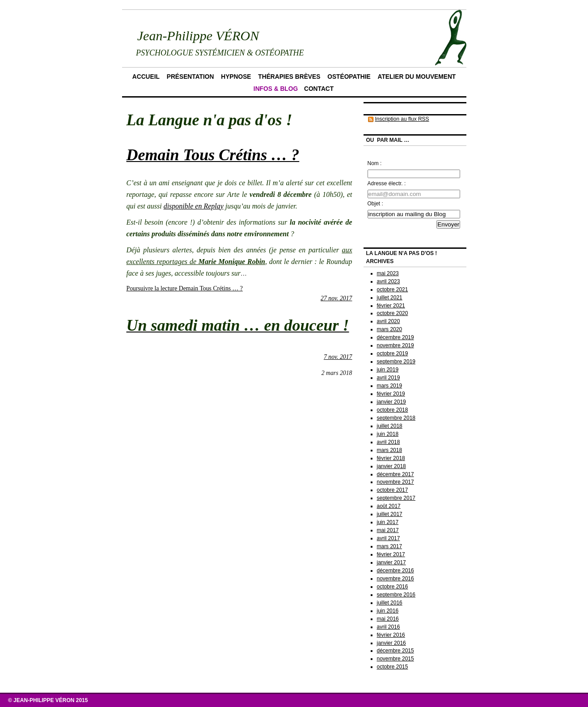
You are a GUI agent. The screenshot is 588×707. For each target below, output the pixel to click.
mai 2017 (388, 530)
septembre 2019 (396, 362)
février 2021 (391, 306)
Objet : (375, 204)
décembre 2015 (396, 651)
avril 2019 (389, 378)
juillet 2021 (390, 298)
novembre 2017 (396, 482)
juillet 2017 (390, 514)
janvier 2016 (391, 643)
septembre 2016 (396, 595)
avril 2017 (389, 538)
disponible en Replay (194, 206)
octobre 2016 (393, 587)
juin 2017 (388, 522)
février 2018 (391, 458)
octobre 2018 (393, 410)
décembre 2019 (396, 337)
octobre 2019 (393, 353)
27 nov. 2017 (336, 298)
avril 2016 (389, 627)
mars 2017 (390, 546)
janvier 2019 (391, 402)
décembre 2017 (396, 474)
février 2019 (391, 394)
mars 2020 (390, 329)
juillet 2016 (390, 603)
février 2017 (391, 554)
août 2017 (389, 506)
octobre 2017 (393, 490)
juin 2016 (388, 611)
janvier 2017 (391, 562)
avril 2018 (389, 442)
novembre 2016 (396, 579)
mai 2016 (388, 619)
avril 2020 (389, 321)
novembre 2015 (396, 659)
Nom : (375, 163)
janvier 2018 (391, 466)
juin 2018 (388, 434)
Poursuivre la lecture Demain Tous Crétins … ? (185, 288)
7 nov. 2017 (338, 357)
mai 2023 (388, 273)
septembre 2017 (396, 498)
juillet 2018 (390, 426)
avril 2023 (389, 281)
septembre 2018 (396, 418)
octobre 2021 (393, 290)
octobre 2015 (393, 667)
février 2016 (391, 635)
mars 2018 (390, 450)
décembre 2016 (396, 571)
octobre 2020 (393, 313)
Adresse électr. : (387, 183)
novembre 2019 (396, 345)
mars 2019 (390, 386)
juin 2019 (388, 370)
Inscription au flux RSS (402, 119)
